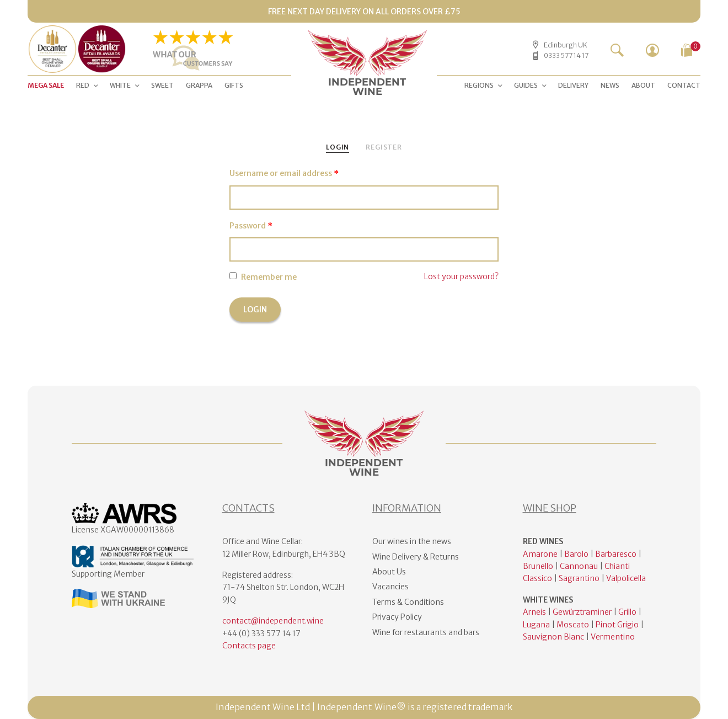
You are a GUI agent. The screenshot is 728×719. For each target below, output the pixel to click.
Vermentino (613, 637)
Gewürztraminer (582, 612)
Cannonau (579, 566)
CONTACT (684, 85)
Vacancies (390, 587)
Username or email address (284, 173)
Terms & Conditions (408, 602)
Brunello (538, 566)
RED (83, 85)
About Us (389, 572)
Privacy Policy (397, 617)
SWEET (162, 85)
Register (384, 147)
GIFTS (234, 85)
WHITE (120, 85)
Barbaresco (616, 554)
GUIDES (526, 85)
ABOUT (643, 85)
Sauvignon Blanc (553, 637)
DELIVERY (573, 85)
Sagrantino (579, 578)
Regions (479, 85)
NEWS (610, 85)
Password (251, 226)
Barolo (576, 554)
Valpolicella (626, 578)
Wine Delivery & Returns (416, 557)
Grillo (627, 612)
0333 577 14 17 (566, 55)
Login (338, 147)
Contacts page (249, 646)
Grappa (199, 85)
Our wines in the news (412, 541)
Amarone (540, 554)
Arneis (534, 612)
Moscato (573, 625)
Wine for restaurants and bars (426, 632)
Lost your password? (461, 276)
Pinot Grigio (617, 625)
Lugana (536, 625)
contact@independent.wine (273, 621)
